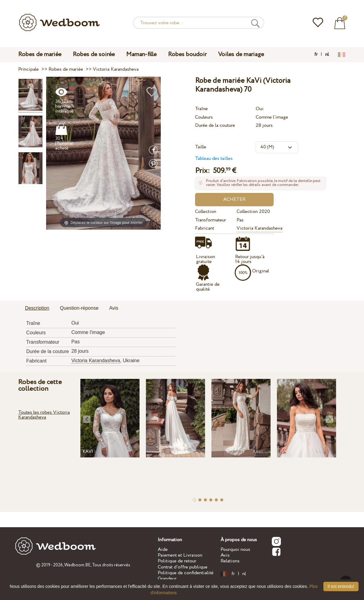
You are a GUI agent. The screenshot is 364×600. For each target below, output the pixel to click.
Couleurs (204, 117)
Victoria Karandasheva (260, 228)
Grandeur (167, 579)
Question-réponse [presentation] (79, 308)
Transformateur (211, 220)
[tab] (37, 308)
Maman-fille (141, 54)
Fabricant (205, 228)
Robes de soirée (94, 54)
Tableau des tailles (214, 158)
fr (316, 55)
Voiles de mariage (241, 54)
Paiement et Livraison (180, 555)
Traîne (201, 109)
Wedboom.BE (77, 565)
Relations (230, 561)
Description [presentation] (37, 308)
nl (327, 55)
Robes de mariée (40, 54)
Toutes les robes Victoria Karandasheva (44, 415)
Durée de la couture (215, 125)
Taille (201, 147)
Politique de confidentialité (186, 573)
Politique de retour (177, 561)
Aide (163, 549)
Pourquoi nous (235, 549)
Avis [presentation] (114, 308)
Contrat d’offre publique (183, 567)
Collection (206, 212)
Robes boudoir (187, 54)
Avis (225, 555)
